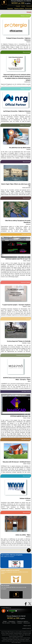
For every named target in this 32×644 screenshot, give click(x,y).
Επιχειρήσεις (10, 9)
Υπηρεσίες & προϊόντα (19, 9)
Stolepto (5, 621)
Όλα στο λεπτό (28, 9)
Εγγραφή (18, 6)
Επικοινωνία (29, 6)
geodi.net (29, 628)
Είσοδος (23, 6)
